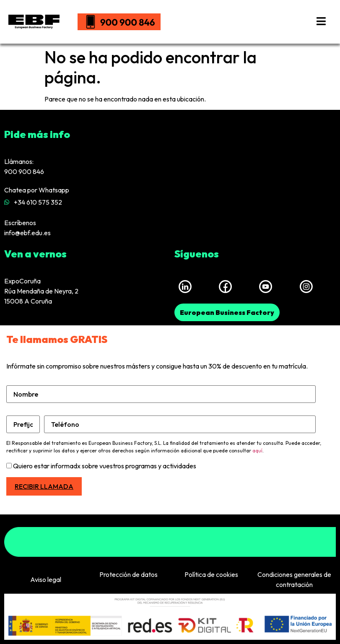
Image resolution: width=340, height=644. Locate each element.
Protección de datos (128, 574)
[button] (227, 312)
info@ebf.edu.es (27, 233)
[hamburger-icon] (321, 22)
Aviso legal (46, 579)
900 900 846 (24, 171)
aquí (257, 451)
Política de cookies (211, 574)
